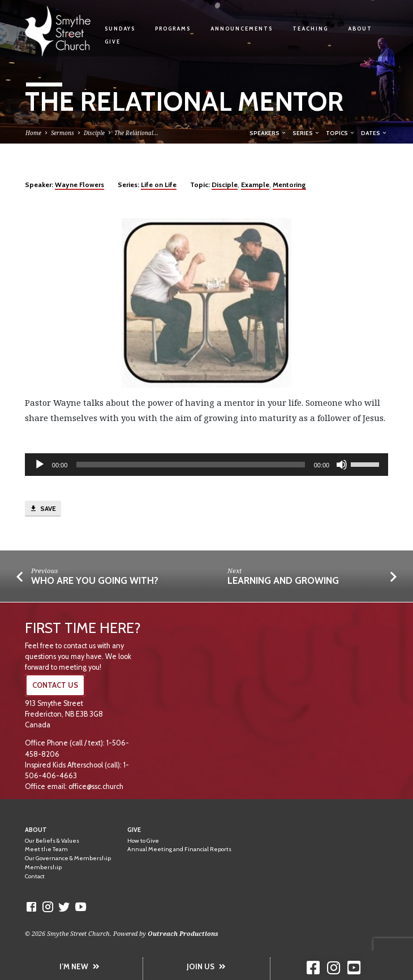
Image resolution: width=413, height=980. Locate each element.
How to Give (143, 841)
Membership (43, 867)
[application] (206, 465)
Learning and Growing (283, 580)
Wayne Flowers (79, 185)
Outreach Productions (183, 933)
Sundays (120, 29)
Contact (35, 876)
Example (255, 185)
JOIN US (206, 966)
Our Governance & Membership (68, 858)
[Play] (40, 465)
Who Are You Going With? (95, 580)
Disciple (94, 133)
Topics (341, 133)
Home (33, 133)
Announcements (242, 29)
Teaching (310, 29)
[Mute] (342, 465)
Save (43, 509)
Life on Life (159, 185)
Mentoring (289, 185)
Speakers (268, 133)
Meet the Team (46, 849)
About (360, 29)
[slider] (190, 465)
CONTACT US (55, 685)
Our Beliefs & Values (52, 841)
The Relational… (136, 133)
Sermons (63, 133)
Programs (173, 29)
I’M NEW (79, 966)
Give (113, 42)
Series (306, 133)
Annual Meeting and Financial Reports (179, 849)
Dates (374, 133)
